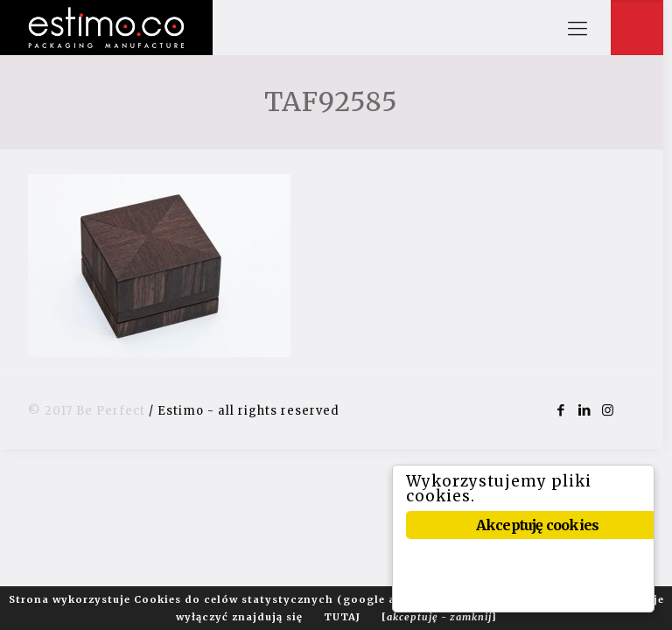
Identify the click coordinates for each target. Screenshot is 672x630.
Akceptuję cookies (538, 525)
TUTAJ (342, 617)
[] (439, 617)
